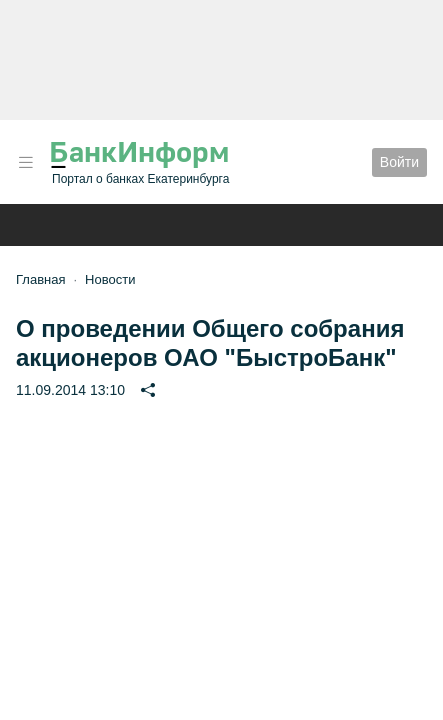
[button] (26, 162)
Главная (40, 279)
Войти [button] (399, 162)
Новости (110, 279)
